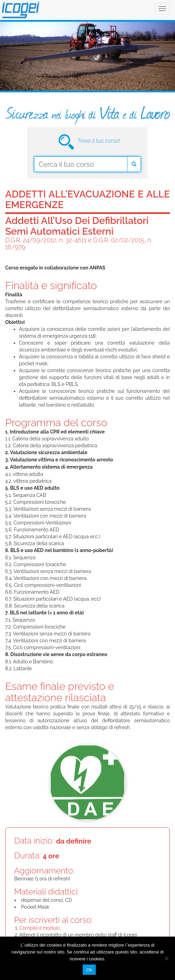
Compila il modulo (40, 928)
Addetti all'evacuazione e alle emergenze (87, 200)
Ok (89, 970)
